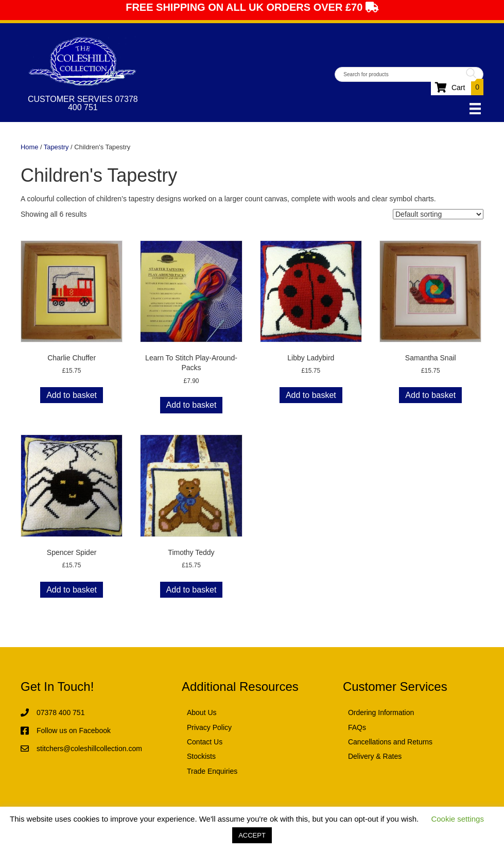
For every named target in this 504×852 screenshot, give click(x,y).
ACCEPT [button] (252, 835)
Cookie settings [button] (457, 819)
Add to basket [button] (72, 395)
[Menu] (475, 109)
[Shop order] (438, 214)
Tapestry (56, 147)
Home (29, 147)
